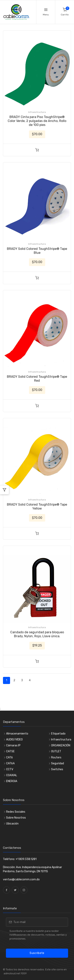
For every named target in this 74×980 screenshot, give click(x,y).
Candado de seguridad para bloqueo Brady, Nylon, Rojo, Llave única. (37, 634)
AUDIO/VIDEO (14, 740)
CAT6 (9, 757)
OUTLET (56, 751)
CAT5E (10, 751)
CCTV (10, 769)
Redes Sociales (16, 812)
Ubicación (12, 824)
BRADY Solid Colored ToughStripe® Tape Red (37, 379)
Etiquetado (58, 734)
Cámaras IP (13, 745)
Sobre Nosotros (16, 818)
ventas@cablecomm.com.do (21, 879)
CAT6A (10, 763)
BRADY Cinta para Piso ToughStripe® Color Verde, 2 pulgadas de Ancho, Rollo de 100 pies (37, 121)
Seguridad (58, 763)
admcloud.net (12, 973)
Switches (57, 769)
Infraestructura (37, 112)
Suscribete (37, 953)
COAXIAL (12, 775)
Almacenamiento (17, 734)
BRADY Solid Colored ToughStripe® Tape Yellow (37, 506)
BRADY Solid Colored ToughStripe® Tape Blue (37, 251)
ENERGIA (12, 781)
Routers (56, 757)
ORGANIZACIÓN (61, 745)
